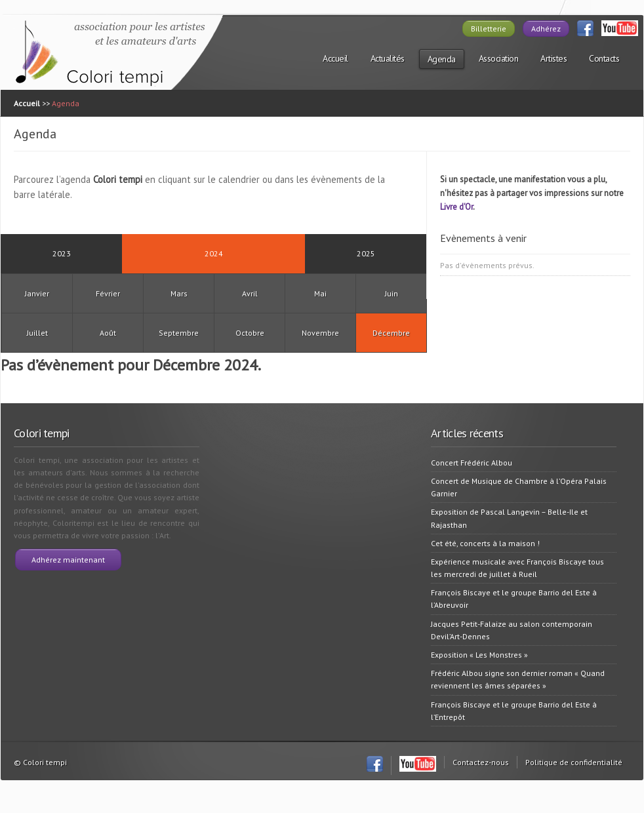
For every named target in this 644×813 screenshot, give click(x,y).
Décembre (391, 333)
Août (108, 333)
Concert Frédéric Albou (472, 463)
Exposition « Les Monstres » (479, 655)
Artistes (553, 58)
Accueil (335, 58)
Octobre (250, 333)
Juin (392, 293)
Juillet (37, 333)
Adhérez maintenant (68, 560)
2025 (366, 253)
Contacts (604, 58)
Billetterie (489, 29)
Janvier (37, 293)
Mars (179, 293)
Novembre (320, 333)
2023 (62, 253)
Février (108, 293)
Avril (250, 293)
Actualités (388, 58)
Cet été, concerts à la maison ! (485, 543)
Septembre (179, 333)
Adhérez (546, 29)
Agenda (442, 59)
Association (499, 58)
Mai (320, 293)
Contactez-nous (481, 762)
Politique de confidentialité (574, 762)
